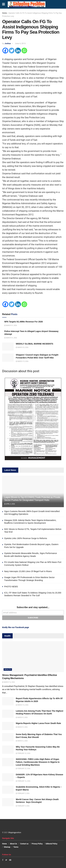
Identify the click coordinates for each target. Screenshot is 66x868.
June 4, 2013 (20, 43)
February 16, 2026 (23, 781)
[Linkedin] (18, 51)
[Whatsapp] (24, 51)
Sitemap (7, 847)
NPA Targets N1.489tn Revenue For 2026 (24, 322)
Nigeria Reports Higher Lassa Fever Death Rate (38, 723)
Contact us (24, 844)
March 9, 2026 (22, 717)
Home (4, 13)
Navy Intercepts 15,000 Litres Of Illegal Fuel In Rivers (28, 571)
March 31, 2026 (11, 325)
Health (8, 669)
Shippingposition (15, 833)
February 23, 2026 (23, 753)
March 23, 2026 (22, 347)
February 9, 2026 (23, 793)
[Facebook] (5, 51)
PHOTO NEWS (11, 587)
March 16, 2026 (8, 682)
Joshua (8, 43)
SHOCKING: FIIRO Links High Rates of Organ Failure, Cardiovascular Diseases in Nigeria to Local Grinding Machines (38, 762)
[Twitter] (12, 51)
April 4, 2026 (10, 504)
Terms (16, 847)
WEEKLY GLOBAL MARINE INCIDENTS (35, 344)
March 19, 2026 (22, 361)
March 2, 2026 (22, 741)
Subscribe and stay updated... (33, 607)
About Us (13, 844)
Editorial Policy (51, 844)
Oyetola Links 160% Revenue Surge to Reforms (26, 538)
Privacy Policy (37, 844)
